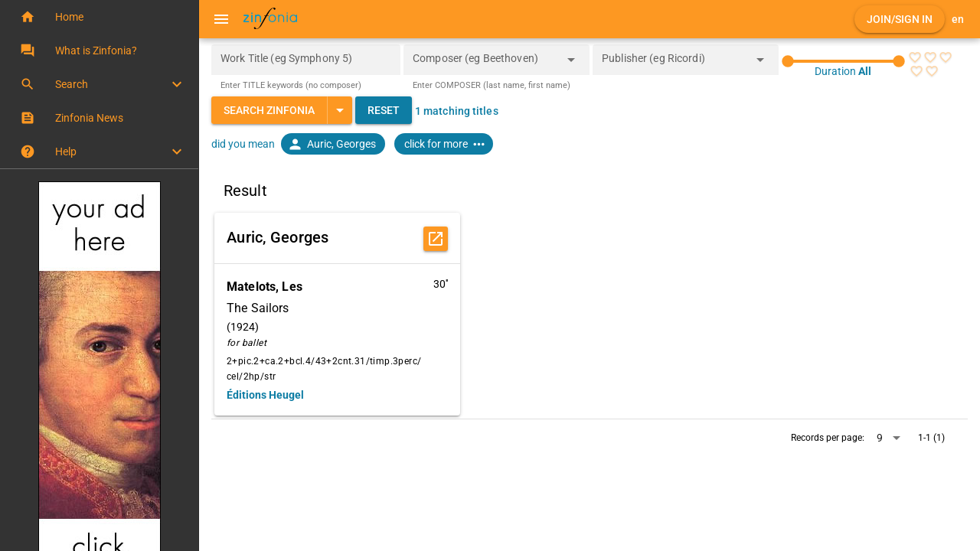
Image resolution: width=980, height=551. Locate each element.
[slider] (843, 61)
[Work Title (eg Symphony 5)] (306, 60)
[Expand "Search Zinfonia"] (340, 110)
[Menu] (221, 19)
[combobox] (485, 64)
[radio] (915, 57)
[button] (99, 17)
